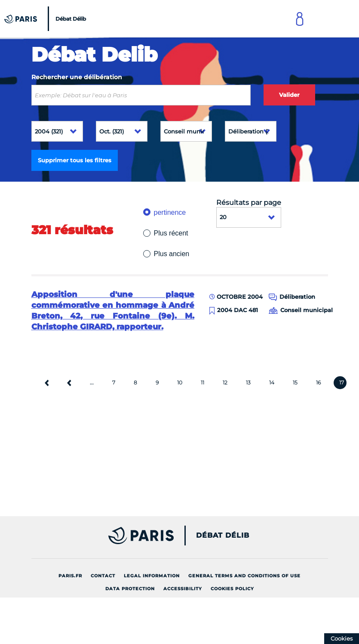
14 (272, 382)
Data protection (130, 589)
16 (318, 382)
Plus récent (171, 233)
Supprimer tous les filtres (75, 160)
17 (342, 382)
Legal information (152, 576)
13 (248, 382)
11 (203, 382)
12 (225, 382)
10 (180, 382)
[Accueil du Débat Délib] (46, 19)
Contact (103, 576)
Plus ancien (172, 254)
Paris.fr (70, 576)
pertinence (170, 212)
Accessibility (183, 589)
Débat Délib (223, 536)
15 (295, 382)
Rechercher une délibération (77, 77)
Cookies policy (232, 589)
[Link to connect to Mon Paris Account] (300, 19)
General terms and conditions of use (244, 576)
